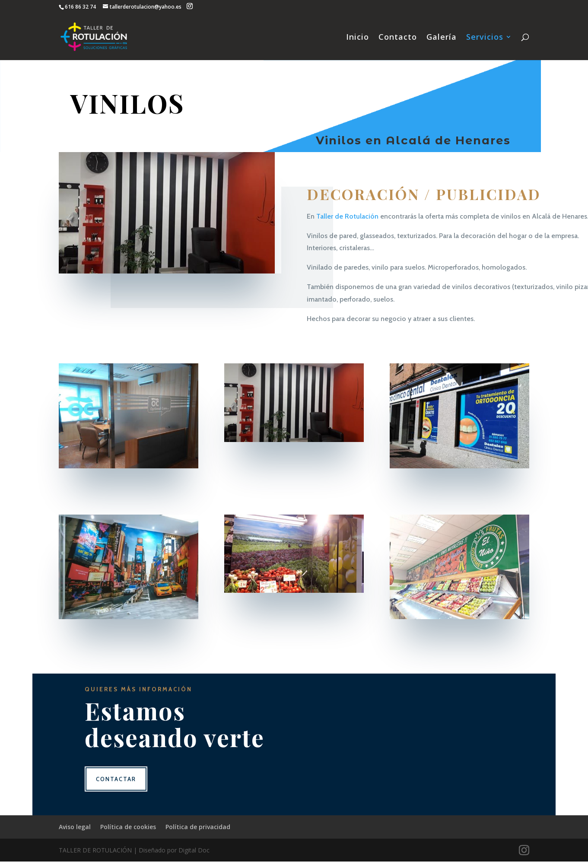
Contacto (398, 38)
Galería (442, 38)
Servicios (485, 38)
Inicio (358, 38)
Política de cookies (128, 827)
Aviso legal (75, 827)
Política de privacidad (198, 827)
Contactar (116, 779)
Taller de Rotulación (347, 216)
